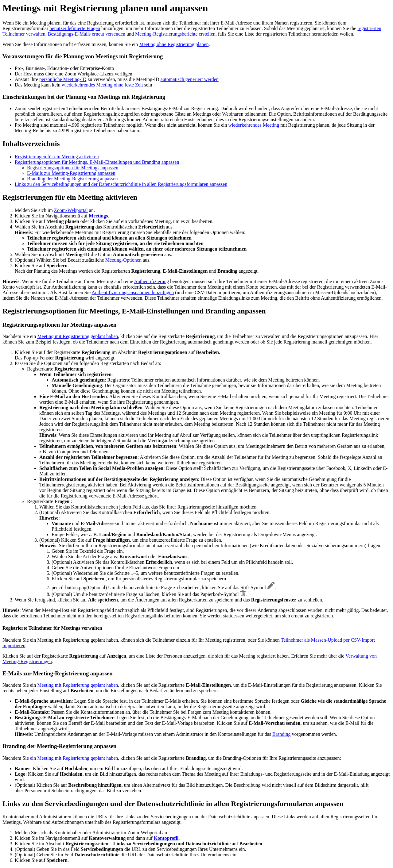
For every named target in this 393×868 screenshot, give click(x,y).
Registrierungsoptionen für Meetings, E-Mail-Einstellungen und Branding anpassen (97, 162)
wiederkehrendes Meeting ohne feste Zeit (102, 85)
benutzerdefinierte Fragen (75, 28)
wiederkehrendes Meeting (254, 125)
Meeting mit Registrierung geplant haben (78, 336)
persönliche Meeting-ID (63, 79)
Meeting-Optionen (123, 260)
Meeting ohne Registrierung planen (174, 44)
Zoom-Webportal (71, 210)
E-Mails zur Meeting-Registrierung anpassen (71, 173)
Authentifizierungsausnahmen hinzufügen (133, 292)
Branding (282, 734)
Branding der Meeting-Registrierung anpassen (72, 179)
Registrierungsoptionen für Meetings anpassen (73, 168)
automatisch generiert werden (190, 79)
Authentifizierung (151, 281)
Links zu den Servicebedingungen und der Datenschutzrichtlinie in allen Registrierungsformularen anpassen (121, 184)
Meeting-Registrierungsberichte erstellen (175, 34)
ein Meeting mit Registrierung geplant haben (74, 758)
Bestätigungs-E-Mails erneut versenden (87, 34)
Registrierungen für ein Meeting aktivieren (57, 157)
